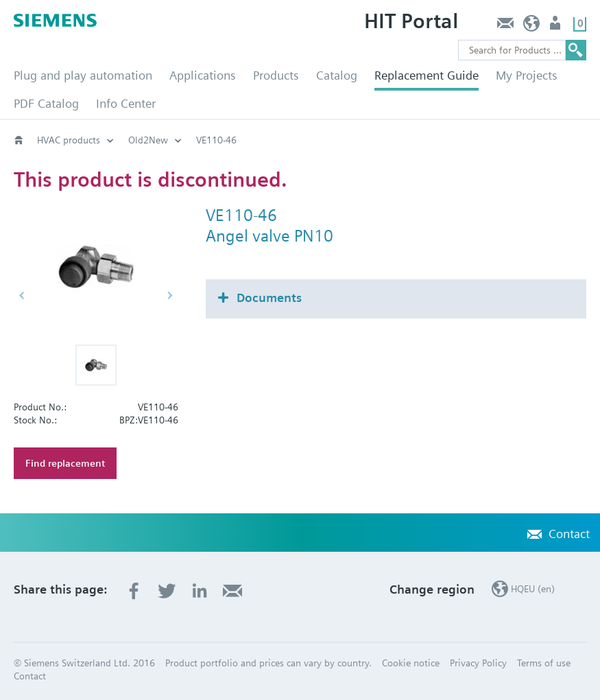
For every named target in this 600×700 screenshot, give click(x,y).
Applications (203, 75)
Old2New (148, 140)
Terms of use (544, 663)
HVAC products (69, 140)
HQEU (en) (532, 26)
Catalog (337, 75)
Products (276, 75)
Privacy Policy (478, 663)
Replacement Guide (427, 75)
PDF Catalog (46, 103)
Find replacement (65, 463)
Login (556, 26)
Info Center (126, 103)
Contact (505, 26)
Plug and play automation (83, 75)
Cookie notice (411, 663)
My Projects (527, 75)
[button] (96, 365)
